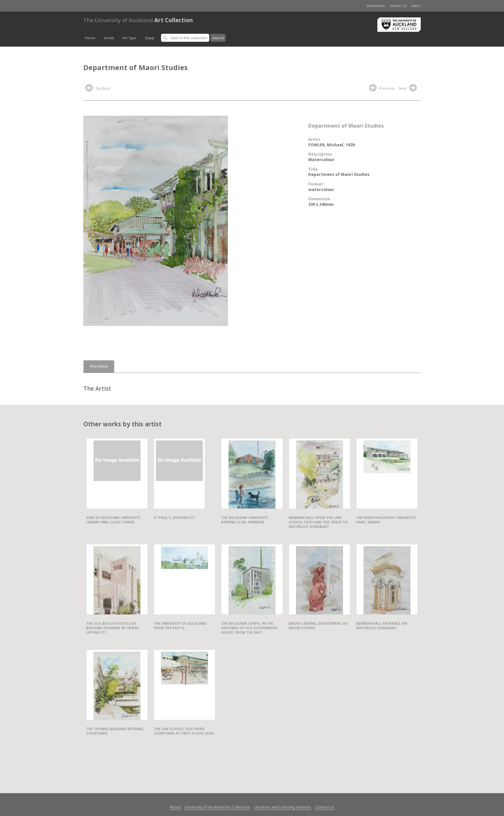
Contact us (398, 6)
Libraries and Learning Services (283, 807)
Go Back (98, 89)
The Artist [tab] (99, 366)
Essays (150, 38)
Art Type (129, 38)
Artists (109, 38)
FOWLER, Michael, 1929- (332, 145)
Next (409, 89)
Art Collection (138, 20)
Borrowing (376, 6)
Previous (382, 89)
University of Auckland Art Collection (217, 807)
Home (90, 38)
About (416, 6)
